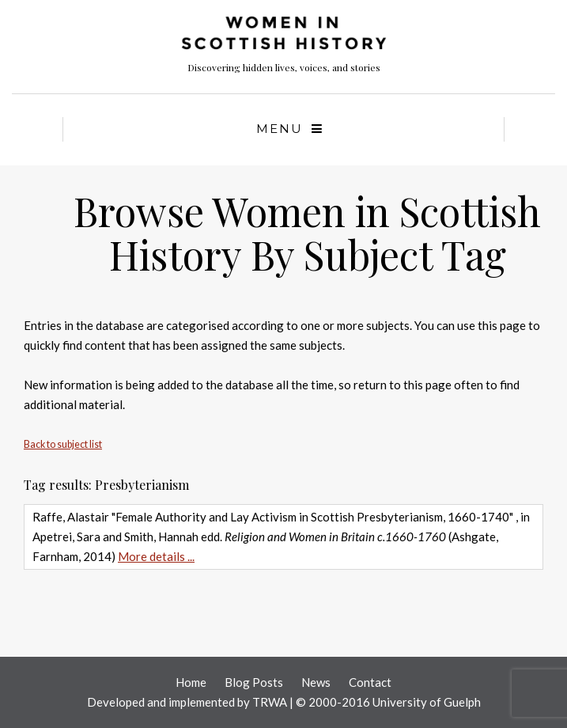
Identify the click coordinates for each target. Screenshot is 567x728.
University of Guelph (427, 702)
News (316, 682)
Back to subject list (63, 444)
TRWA (270, 702)
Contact (370, 682)
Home (191, 682)
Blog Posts (254, 682)
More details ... (156, 556)
